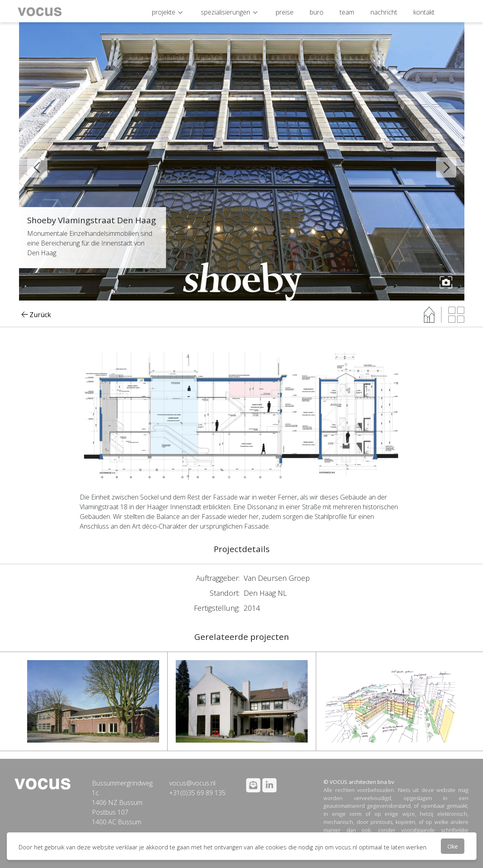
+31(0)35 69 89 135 (197, 793)
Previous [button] (31, 161)
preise (285, 12)
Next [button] (440, 161)
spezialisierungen (226, 12)
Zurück (36, 315)
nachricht (384, 12)
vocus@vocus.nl (192, 783)
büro (317, 12)
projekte (164, 12)
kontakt (424, 12)
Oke (453, 846)
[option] (242, 161)
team (347, 12)
